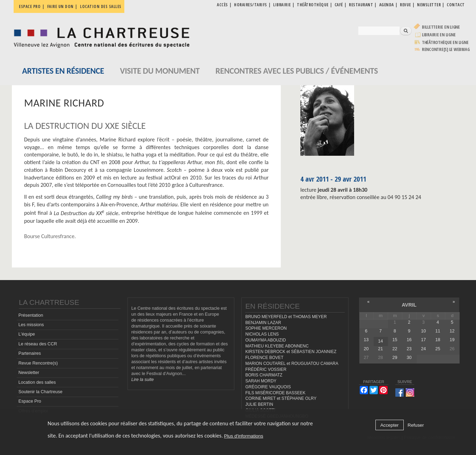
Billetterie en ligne (441, 27)
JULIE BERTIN (259, 404)
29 (395, 358)
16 (409, 340)
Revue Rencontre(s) (38, 363)
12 (452, 331)
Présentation (31, 315)
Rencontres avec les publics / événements (297, 71)
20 (366, 349)
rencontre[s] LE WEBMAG (446, 49)
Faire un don (60, 6)
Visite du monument (160, 71)
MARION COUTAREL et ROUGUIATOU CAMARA (292, 364)
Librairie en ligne (439, 35)
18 (438, 340)
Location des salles (101, 6)
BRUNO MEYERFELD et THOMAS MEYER (286, 317)
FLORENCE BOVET (264, 358)
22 (395, 349)
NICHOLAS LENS (262, 334)
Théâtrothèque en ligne (445, 42)
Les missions (31, 325)
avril (409, 305)
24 (424, 349)
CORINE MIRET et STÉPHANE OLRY (281, 398)
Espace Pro (30, 401)
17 (424, 340)
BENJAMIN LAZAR (263, 323)
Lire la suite (142, 380)
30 (409, 358)
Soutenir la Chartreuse (41, 392)
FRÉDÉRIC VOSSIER (266, 369)
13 (366, 340)
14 (381, 341)
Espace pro (30, 6)
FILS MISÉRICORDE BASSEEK (275, 393)
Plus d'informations (243, 436)
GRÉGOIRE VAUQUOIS (268, 387)
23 (409, 349)
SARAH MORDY (261, 381)
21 (381, 349)
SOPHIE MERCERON (266, 328)
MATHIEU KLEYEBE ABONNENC (277, 346)
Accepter (390, 425)
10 (424, 331)
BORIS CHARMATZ (264, 375)
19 (452, 340)
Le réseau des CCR (38, 344)
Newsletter (29, 373)
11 (438, 331)
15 (395, 340)
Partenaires (30, 353)
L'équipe (27, 334)
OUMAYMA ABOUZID (265, 340)
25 (438, 349)
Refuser (416, 425)
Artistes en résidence (63, 71)
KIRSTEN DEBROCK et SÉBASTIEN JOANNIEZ (291, 352)
